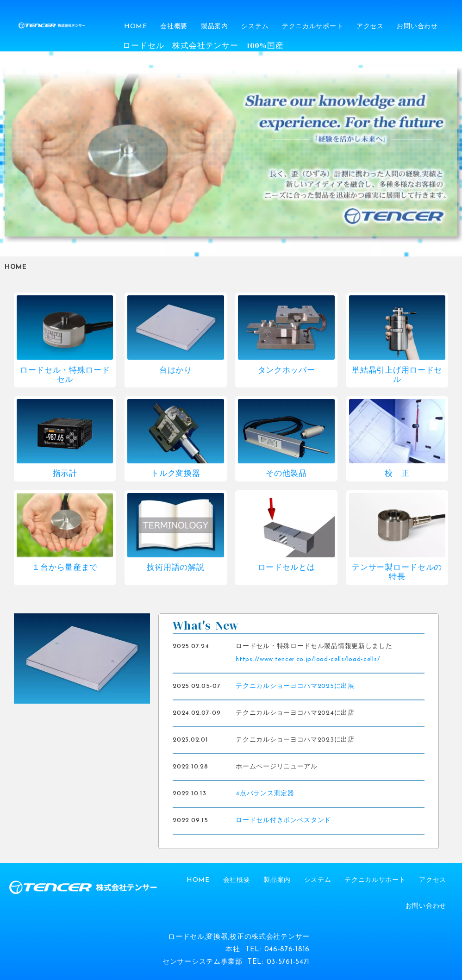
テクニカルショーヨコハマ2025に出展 (295, 686)
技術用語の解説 (175, 568)
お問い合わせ (417, 27)
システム (255, 27)
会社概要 (174, 27)
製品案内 (215, 27)
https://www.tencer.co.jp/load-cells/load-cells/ (308, 659)
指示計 (65, 474)
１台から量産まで (65, 568)
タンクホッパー (287, 371)
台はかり (176, 371)
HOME (136, 27)
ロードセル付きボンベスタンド (283, 821)
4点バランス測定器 (265, 794)
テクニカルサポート (312, 27)
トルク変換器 (175, 474)
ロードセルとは (287, 568)
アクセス (370, 27)
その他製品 (286, 474)
